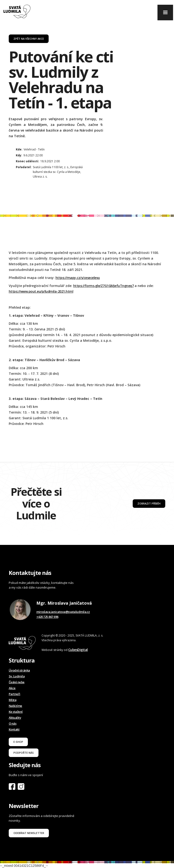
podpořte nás (24, 753)
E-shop (18, 742)
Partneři (15, 694)
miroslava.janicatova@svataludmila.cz (63, 612)
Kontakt (14, 729)
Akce (12, 688)
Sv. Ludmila (17, 676)
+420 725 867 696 (47, 617)
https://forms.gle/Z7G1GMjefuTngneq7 (104, 286)
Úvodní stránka (19, 670)
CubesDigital (78, 650)
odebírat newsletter (29, 833)
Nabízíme (15, 706)
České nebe (17, 682)
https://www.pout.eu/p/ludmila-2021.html (41, 291)
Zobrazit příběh (149, 503)
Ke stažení (16, 712)
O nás (13, 723)
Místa (13, 700)
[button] (165, 13)
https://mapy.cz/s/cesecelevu (78, 278)
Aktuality (15, 718)
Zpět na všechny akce (29, 39)
